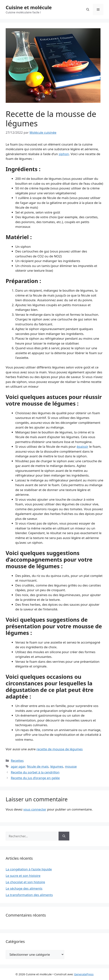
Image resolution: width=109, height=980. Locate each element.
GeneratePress (84, 974)
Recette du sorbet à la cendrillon (35, 772)
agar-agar (18, 766)
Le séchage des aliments (24, 888)
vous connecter (35, 809)
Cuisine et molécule (29, 7)
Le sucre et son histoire (23, 876)
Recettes (17, 761)
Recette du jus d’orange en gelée (35, 778)
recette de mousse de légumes (60, 749)
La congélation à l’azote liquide (29, 869)
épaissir (83, 447)
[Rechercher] (64, 836)
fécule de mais (38, 766)
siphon (64, 154)
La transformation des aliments (29, 895)
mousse (71, 766)
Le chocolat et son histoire (25, 882)
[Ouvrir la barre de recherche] (88, 9)
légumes (57, 766)
